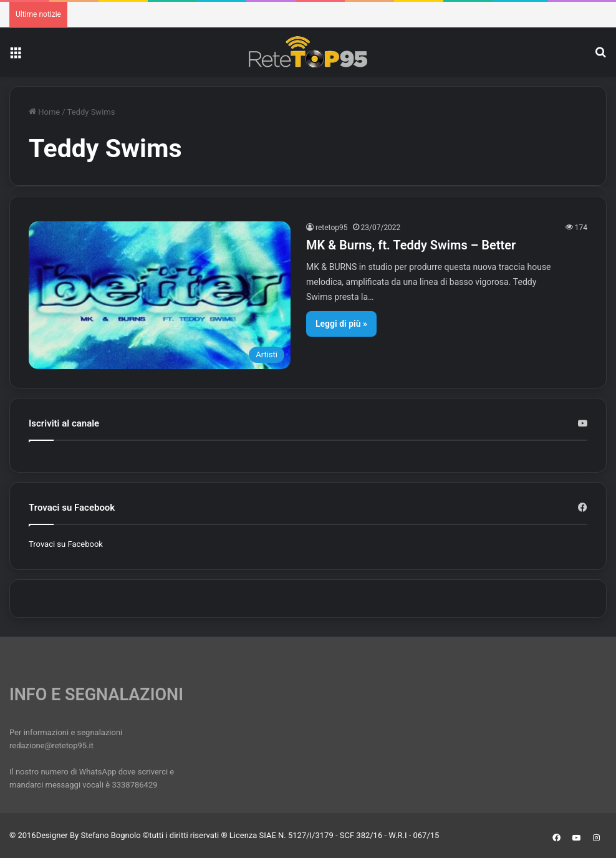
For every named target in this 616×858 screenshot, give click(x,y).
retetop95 (332, 228)
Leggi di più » (341, 324)
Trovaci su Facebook (66, 544)
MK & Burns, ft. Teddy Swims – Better (411, 245)
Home (44, 112)
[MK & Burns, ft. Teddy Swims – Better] (160, 295)
